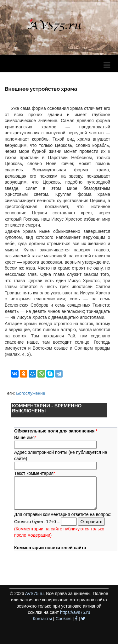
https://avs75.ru (75, 612)
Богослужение (31, 393)
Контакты (42, 619)
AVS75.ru (34, 593)
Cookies (63, 619)
